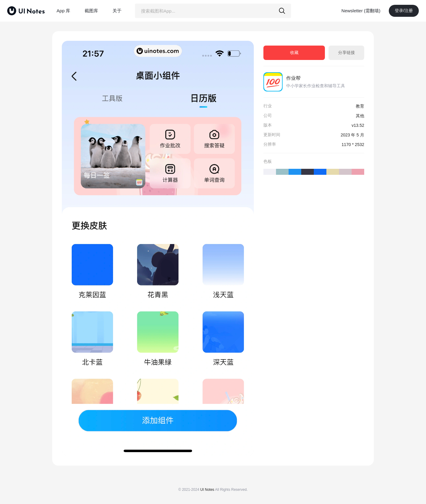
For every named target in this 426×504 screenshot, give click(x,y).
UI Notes (207, 490)
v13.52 (358, 125)
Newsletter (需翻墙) (361, 11)
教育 (360, 106)
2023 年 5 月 (352, 135)
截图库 (91, 11)
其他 (360, 116)
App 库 (64, 11)
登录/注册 (404, 10)
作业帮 (293, 78)
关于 (117, 11)
